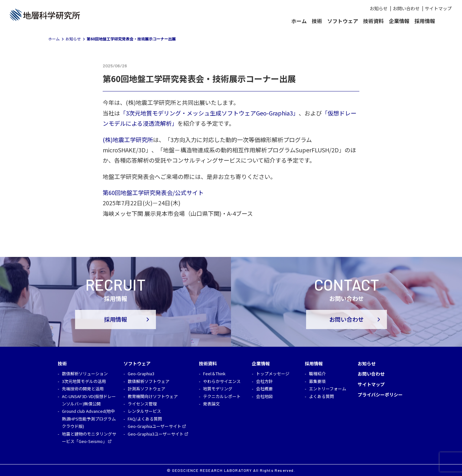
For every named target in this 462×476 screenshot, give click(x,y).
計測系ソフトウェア (146, 389)
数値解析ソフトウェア (149, 381)
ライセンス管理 (142, 404)
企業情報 (399, 21)
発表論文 (211, 404)
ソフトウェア (343, 21)
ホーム (299, 21)
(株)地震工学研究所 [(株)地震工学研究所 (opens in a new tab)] (128, 140)
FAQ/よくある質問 (145, 419)
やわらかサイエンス (222, 381)
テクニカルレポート (222, 396)
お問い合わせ (406, 8)
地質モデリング (218, 389)
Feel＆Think (214, 374)
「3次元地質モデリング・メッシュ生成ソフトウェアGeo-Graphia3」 (209, 113)
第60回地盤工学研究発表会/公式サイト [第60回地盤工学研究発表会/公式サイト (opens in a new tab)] (153, 192)
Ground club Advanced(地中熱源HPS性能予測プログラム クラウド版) (89, 419)
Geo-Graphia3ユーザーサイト (156, 434)
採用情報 (425, 21)
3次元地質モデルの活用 (84, 381)
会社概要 (264, 389)
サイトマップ (438, 8)
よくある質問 (321, 396)
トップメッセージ (273, 374)
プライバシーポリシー (380, 395)
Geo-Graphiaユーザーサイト (154, 426)
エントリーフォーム (328, 389)
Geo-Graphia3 (141, 374)
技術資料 (373, 21)
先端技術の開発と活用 (83, 389)
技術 (317, 21)
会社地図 (264, 396)
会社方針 (264, 381)
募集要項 (317, 381)
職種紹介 (317, 374)
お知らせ (379, 8)
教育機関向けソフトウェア (153, 396)
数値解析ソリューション (85, 374)
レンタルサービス (144, 411)
